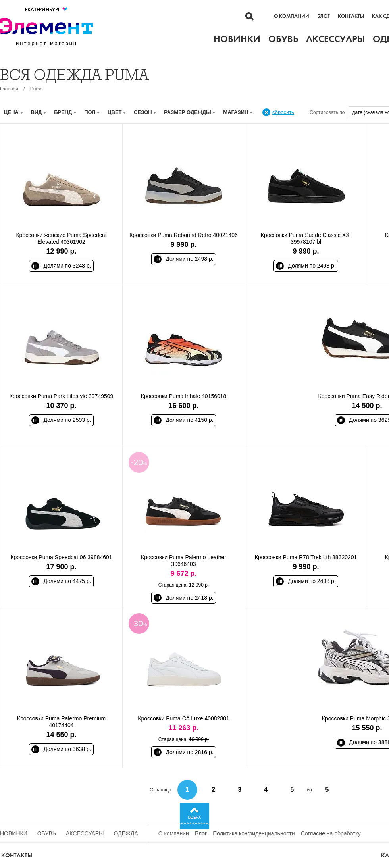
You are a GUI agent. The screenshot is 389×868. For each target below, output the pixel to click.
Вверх (195, 817)
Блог (324, 16)
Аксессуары (85, 833)
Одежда (126, 833)
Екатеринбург (47, 9)
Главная (9, 89)
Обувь (47, 833)
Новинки (14, 833)
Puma (36, 89)
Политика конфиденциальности (254, 833)
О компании (292, 16)
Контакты (351, 16)
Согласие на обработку (331, 833)
